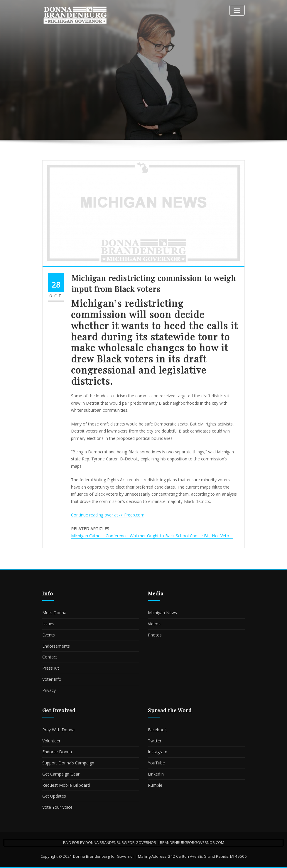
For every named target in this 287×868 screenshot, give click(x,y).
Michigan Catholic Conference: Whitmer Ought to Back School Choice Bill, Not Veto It (152, 536)
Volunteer (51, 741)
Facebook (157, 730)
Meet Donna (54, 613)
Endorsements (56, 646)
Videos (154, 624)
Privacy (49, 690)
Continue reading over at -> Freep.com (108, 515)
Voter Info (52, 679)
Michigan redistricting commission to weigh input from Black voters (154, 283)
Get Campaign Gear (61, 774)
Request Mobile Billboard (66, 785)
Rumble (155, 785)
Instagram (158, 752)
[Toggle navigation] (237, 10)
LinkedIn (156, 774)
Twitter (155, 741)
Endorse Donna (57, 752)
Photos (155, 635)
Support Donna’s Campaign (68, 763)
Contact (50, 657)
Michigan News (162, 613)
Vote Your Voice (57, 807)
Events (49, 635)
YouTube (156, 763)
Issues (48, 624)
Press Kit (51, 668)
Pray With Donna (58, 730)
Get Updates (54, 796)
